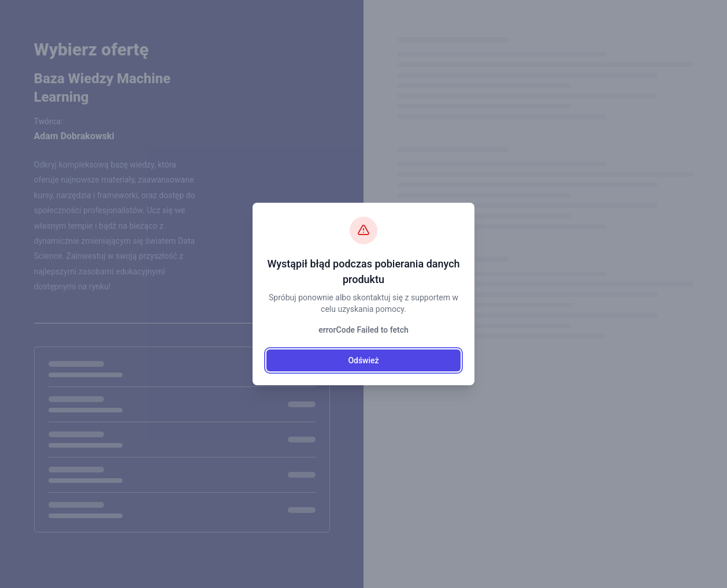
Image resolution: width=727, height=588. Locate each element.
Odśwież (363, 360)
